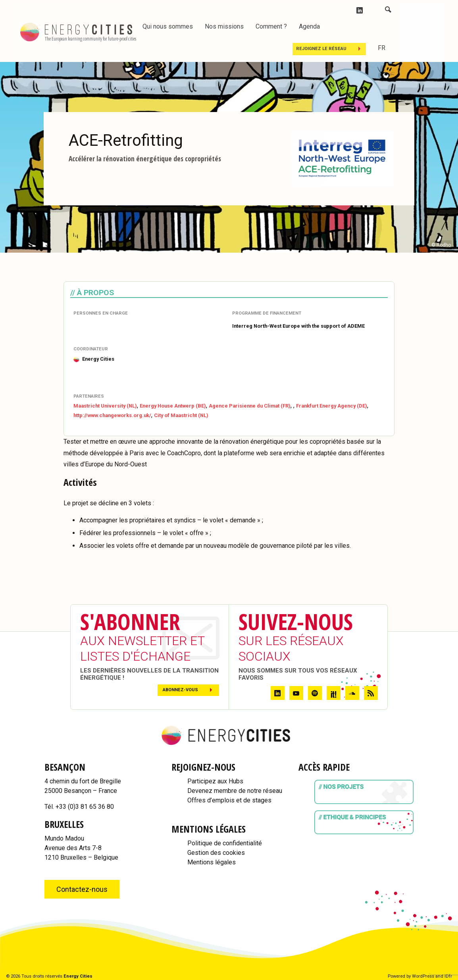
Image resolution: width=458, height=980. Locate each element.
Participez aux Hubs (215, 781)
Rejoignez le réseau (321, 49)
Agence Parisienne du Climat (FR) (250, 406)
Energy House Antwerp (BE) (173, 406)
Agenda (309, 26)
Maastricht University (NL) (105, 406)
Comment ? (271, 26)
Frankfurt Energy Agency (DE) (332, 406)
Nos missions (224, 26)
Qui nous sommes (168, 26)
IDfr (448, 976)
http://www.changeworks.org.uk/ (112, 415)
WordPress (423, 976)
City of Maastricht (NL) (181, 415)
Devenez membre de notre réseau (235, 791)
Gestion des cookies (216, 853)
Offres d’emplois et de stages (229, 800)
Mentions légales (212, 862)
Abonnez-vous (180, 690)
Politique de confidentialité (225, 843)
